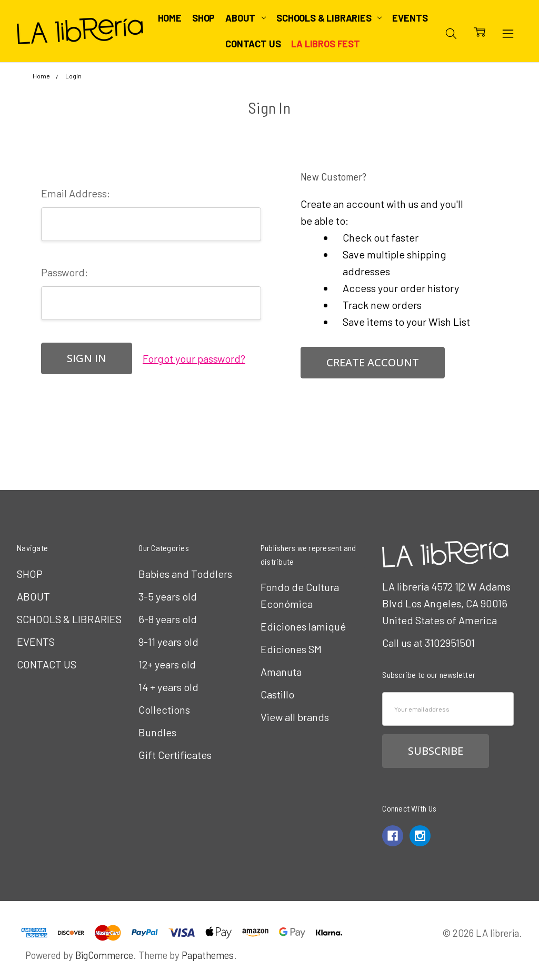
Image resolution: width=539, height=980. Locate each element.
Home (170, 18)
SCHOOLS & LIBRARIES (329, 18)
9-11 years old (168, 642)
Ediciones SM (291, 649)
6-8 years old (168, 619)
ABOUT (246, 18)
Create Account (373, 362)
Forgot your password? (194, 358)
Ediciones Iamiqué (303, 626)
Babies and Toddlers (185, 574)
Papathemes (208, 955)
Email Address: (76, 193)
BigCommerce (104, 955)
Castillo (277, 694)
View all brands (295, 717)
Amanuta (281, 672)
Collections (164, 709)
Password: (64, 272)
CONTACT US (253, 44)
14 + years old (168, 687)
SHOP (203, 18)
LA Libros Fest (325, 44)
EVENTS (410, 18)
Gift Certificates (175, 755)
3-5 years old (168, 596)
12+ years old (167, 664)
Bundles (157, 732)
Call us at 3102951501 (428, 643)
